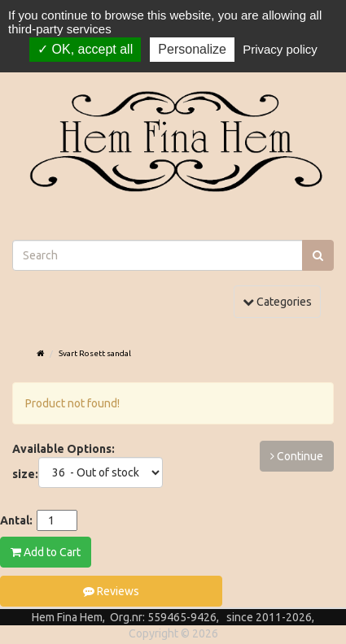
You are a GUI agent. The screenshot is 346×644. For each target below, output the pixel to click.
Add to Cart (46, 552)
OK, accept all (85, 49)
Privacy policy (280, 49)
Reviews (111, 591)
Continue (297, 456)
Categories (281, 300)
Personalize (192, 49)
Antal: (16, 520)
